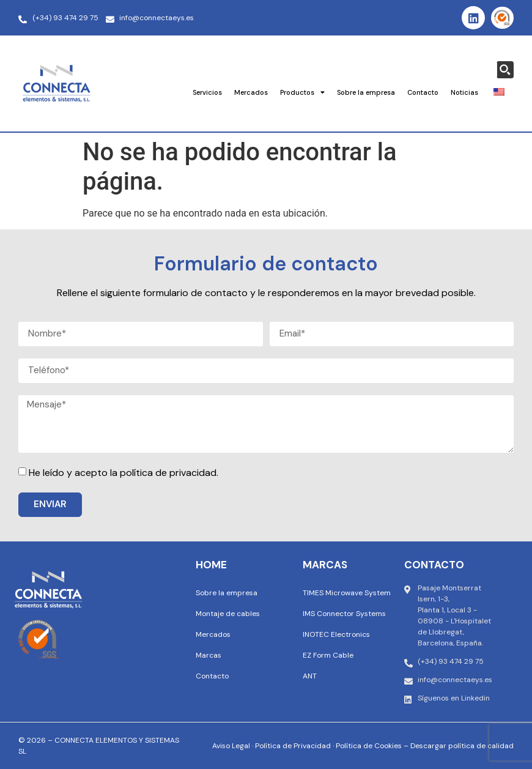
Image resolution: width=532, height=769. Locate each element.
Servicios (207, 92)
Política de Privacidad (293, 746)
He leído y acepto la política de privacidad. (124, 473)
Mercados (251, 92)
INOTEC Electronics (336, 634)
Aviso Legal (231, 746)
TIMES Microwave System (347, 593)
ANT (310, 676)
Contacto (423, 92)
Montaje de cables (228, 614)
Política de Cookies (369, 746)
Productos (302, 92)
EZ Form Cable (328, 655)
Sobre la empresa (366, 92)
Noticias (464, 92)
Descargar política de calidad (462, 746)
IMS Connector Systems (344, 614)
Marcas (209, 655)
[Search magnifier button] (505, 70)
